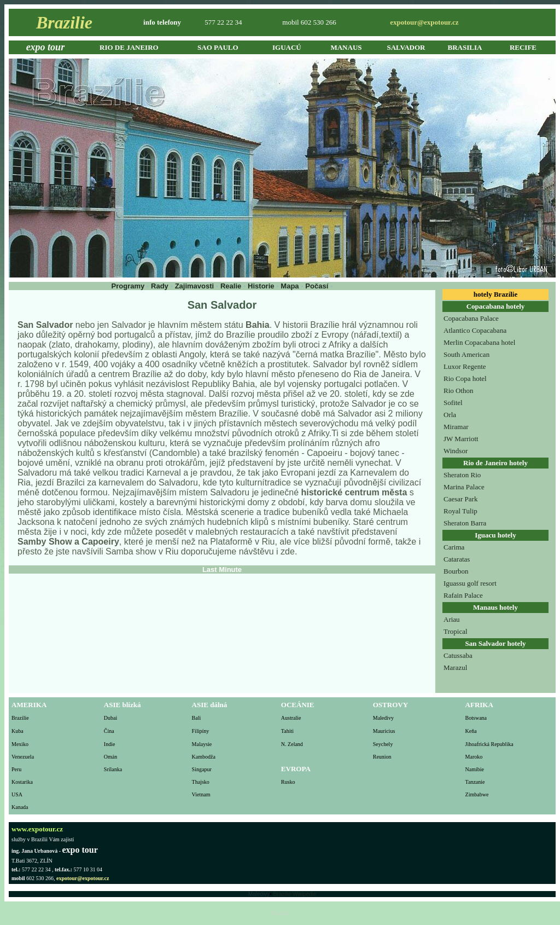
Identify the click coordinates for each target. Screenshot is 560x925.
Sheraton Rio (462, 475)
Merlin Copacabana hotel (479, 342)
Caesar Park (460, 499)
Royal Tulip (460, 511)
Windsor (456, 451)
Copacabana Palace (471, 318)
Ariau (452, 619)
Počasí (318, 286)
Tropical (456, 631)
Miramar (456, 427)
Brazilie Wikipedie (294, 894)
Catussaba (458, 655)
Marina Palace (464, 487)
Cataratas (457, 559)
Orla (450, 415)
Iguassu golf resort (470, 583)
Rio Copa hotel (465, 378)
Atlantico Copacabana (475, 330)
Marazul (455, 667)
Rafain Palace (463, 595)
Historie (261, 286)
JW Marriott (461, 439)
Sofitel (453, 403)
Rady (160, 286)
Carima (454, 547)
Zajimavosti (196, 286)
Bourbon (456, 571)
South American (466, 354)
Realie (231, 286)
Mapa (291, 286)
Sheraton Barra (465, 523)
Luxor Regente (465, 366)
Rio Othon (459, 391)
